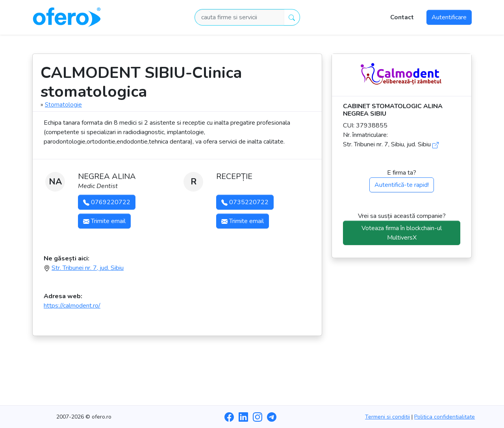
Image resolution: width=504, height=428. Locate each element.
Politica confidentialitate (445, 417)
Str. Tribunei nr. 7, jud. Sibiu (88, 268)
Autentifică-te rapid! (402, 185)
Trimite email (104, 221)
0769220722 (107, 202)
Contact (402, 17)
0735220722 (245, 202)
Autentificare (449, 17)
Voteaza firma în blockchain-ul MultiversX (402, 233)
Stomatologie (63, 105)
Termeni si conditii (387, 417)
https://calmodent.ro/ (72, 306)
